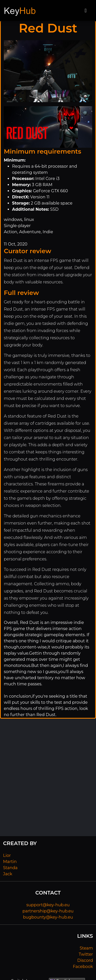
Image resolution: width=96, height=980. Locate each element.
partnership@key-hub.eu (48, 911)
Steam (86, 948)
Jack (8, 874)
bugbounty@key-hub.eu (48, 917)
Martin (10, 862)
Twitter (86, 954)
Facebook (83, 967)
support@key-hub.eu (48, 905)
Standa (10, 868)
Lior (7, 855)
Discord (85, 960)
